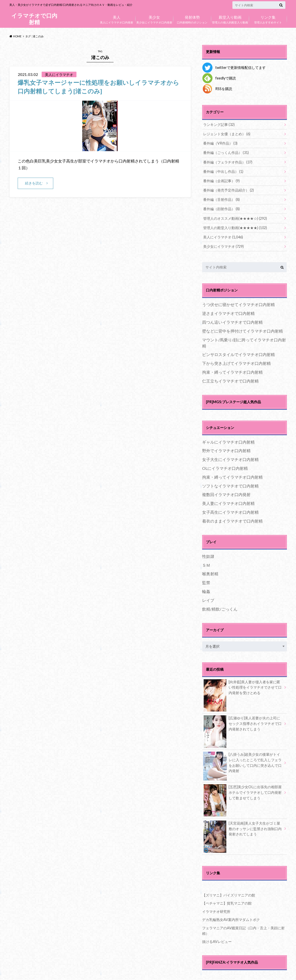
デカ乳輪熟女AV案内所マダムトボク (231, 919)
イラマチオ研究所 (216, 911)
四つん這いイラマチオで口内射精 (232, 321)
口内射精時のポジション (192, 18)
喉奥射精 (210, 573)
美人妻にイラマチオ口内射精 (228, 502)
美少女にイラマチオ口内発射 (154, 18)
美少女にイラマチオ (223, 246)
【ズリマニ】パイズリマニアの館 (229, 894)
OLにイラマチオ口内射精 (225, 467)
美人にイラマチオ (223, 237)
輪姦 (206, 591)
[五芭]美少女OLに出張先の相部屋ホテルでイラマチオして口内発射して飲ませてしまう (243, 793)
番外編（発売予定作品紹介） (228, 190)
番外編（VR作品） (220, 143)
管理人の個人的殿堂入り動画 (230, 18)
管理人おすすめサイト (268, 18)
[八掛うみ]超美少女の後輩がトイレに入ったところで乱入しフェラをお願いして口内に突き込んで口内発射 (243, 763)
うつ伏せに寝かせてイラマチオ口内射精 (238, 304)
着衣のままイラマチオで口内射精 (232, 520)
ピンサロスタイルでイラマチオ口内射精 (238, 354)
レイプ (208, 599)
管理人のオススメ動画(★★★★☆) (235, 218)
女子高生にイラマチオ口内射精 (230, 511)
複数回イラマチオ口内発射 (226, 494)
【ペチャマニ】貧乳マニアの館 (227, 902)
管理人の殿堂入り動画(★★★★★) (235, 227)
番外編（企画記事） (221, 181)
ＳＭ (206, 564)
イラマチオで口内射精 (34, 19)
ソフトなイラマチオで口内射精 (230, 485)
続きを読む (34, 183)
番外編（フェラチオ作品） (228, 162)
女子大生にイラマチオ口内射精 (230, 459)
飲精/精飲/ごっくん (220, 608)
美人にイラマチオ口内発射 (117, 18)
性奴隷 (208, 555)
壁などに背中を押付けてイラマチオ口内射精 (243, 330)
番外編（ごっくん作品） (226, 153)
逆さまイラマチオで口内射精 (228, 312)
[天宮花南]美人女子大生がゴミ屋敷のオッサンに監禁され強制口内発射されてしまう (243, 829)
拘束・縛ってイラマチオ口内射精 (232, 371)
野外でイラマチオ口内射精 (226, 450)
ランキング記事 (219, 125)
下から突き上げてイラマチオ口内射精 (236, 362)
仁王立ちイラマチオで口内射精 (230, 380)
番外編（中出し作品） (223, 171)
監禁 (206, 582)
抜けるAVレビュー (217, 941)
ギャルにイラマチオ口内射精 (228, 441)
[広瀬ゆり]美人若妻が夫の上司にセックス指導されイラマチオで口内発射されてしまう (243, 724)
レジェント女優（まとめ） (227, 134)
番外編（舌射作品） (221, 199)
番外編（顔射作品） (221, 209)
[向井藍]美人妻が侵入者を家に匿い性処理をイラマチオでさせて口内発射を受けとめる (243, 688)
